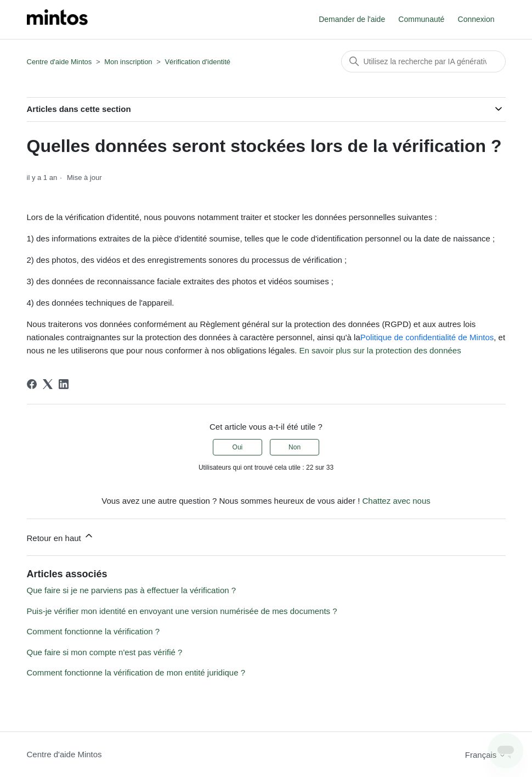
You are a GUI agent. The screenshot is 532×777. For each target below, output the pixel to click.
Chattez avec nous (397, 501)
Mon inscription (128, 62)
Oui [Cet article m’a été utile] (238, 447)
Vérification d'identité (197, 62)
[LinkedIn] (64, 384)
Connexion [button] (476, 19)
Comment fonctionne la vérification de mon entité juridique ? (136, 672)
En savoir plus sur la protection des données (380, 350)
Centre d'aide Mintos (60, 62)
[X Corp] (48, 384)
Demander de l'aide (352, 19)
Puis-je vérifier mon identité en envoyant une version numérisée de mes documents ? (182, 611)
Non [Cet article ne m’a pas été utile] (295, 447)
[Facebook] (32, 384)
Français (485, 755)
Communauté (421, 19)
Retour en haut (61, 536)
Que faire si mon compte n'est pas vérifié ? (105, 652)
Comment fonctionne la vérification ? (94, 631)
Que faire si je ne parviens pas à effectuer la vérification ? (132, 590)
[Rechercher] (423, 61)
